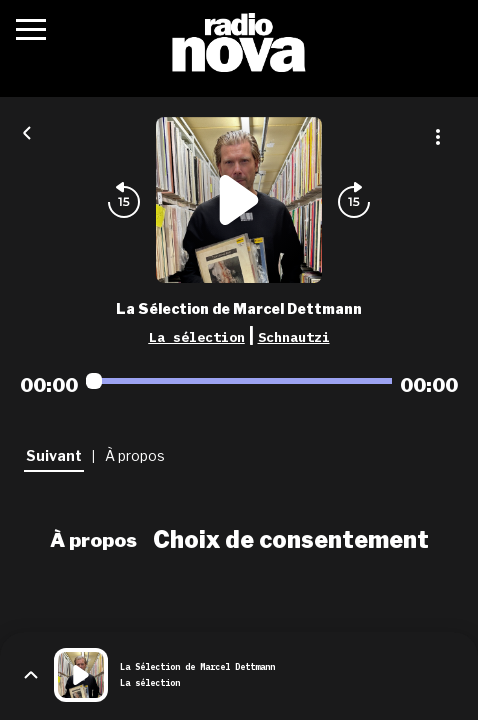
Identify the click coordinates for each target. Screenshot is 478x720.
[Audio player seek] (239, 381)
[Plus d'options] (438, 137)
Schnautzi (294, 337)
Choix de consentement (291, 540)
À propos (93, 540)
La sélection (197, 337)
